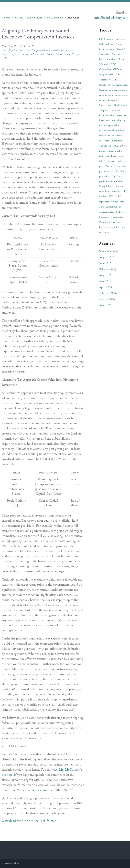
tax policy (115, 227)
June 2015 (105, 264)
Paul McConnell (24, 46)
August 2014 (107, 276)
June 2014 (105, 282)
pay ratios (104, 176)
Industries (35, 18)
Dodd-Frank (120, 105)
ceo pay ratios (106, 75)
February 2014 (108, 293)
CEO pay (118, 70)
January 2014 (107, 299)
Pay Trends (117, 176)
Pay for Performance (58, 55)
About (6, 18)
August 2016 (107, 258)
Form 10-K (119, 146)
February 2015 (108, 270)
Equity (13, 51)
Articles (73, 18)
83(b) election (106, 39)
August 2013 (107, 305)
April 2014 (106, 287)
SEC (111, 197)
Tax (74, 55)
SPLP (119, 212)
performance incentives (111, 181)
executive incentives (61, 51)
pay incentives (106, 171)
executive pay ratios (109, 126)
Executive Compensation (33, 51)
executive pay (10, 55)
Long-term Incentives (32, 55)
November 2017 (109, 252)
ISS (119, 151)
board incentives (107, 59)
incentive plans (107, 151)
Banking (116, 54)
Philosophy (55, 18)
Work (19, 18)
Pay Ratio (121, 171)
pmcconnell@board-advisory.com (24, 790)
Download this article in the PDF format (29, 821)
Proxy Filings (106, 187)
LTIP (102, 161)
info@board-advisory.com (111, 18)
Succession (105, 217)
